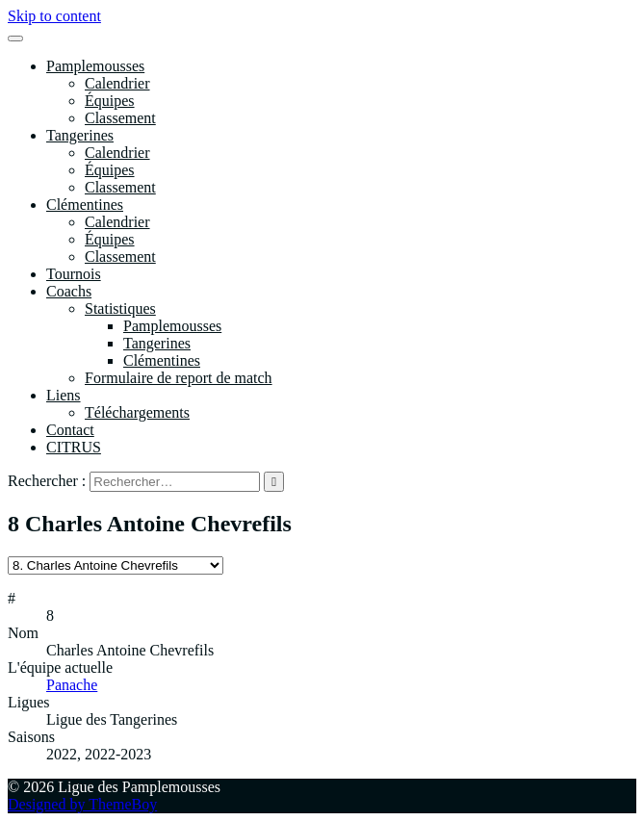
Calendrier (117, 83)
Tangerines (80, 135)
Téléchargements (137, 412)
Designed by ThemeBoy (82, 804)
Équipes (110, 101)
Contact (70, 430)
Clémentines (85, 205)
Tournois (74, 274)
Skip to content (54, 16)
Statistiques (120, 308)
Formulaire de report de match (179, 378)
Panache (72, 685)
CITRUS (74, 447)
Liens (64, 395)
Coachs (69, 291)
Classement (120, 118)
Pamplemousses (95, 66)
